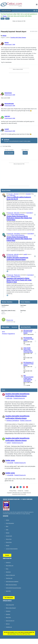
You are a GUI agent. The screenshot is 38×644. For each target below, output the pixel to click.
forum (5, 16)
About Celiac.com (10, 566)
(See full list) (15, 327)
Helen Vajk (16, 213)
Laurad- (7, 129)
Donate (25, 153)
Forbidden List (9, 627)
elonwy (4, 36)
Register (8, 533)
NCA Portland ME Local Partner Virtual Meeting (28, 339)
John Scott (16, 194)
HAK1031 (7, 116)
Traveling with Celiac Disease (18, 37)
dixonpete (28, 194)
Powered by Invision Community (19, 494)
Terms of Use (9, 539)
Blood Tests (8, 618)
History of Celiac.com (10, 575)
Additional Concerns (15, 277)
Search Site (8, 591)
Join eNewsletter (9, 153)
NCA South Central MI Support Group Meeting (28, 332)
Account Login (9, 536)
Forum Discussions (10, 523)
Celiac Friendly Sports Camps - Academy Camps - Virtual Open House (28, 350)
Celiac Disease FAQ (10, 605)
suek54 (25, 254)
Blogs (7, 526)
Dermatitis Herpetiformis (12, 256)
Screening (8, 614)
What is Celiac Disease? (11, 608)
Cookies (27, 491)
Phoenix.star (17, 275)
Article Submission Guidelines (12, 582)
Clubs (7, 530)
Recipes (8, 546)
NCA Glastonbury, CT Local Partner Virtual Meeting (29, 364)
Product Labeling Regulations (18, 214)
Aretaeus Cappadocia (8, 334)
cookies (16, 632)
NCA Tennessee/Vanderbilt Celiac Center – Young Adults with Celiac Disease (28, 378)
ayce (3, 332)
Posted (10, 45)
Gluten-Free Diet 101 (10, 621)
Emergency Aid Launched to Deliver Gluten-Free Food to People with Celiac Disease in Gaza (19, 280)
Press (7, 569)
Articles (7, 520)
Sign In (3, 19)
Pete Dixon (13, 195)
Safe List (8, 624)
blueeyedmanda (9, 104)
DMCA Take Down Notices (11, 585)
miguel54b (10, 463)
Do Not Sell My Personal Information (13, 588)
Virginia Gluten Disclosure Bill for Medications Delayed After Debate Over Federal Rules (19, 218)
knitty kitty (16, 254)
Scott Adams (29, 213)
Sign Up (7, 19)
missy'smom (8, 93)
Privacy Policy (13, 491)
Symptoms (8, 611)
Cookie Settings (13, 634)
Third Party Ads (9, 578)
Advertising (8, 572)
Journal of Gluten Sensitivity (12, 549)
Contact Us (20, 491)
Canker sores (10, 460)
